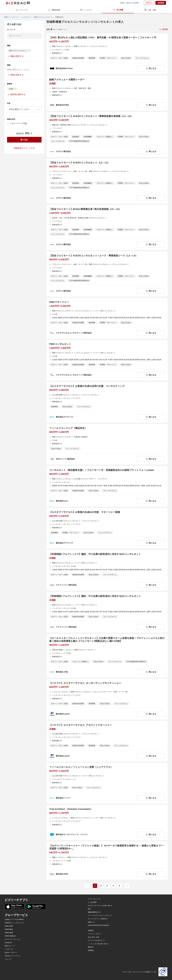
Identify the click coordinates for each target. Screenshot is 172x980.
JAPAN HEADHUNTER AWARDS (98, 925)
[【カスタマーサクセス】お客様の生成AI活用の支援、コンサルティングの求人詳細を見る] (107, 402)
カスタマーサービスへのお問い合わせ (100, 906)
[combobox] (24, 109)
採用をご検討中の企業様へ (130, 3)
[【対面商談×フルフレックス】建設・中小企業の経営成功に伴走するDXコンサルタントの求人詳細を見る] (107, 570)
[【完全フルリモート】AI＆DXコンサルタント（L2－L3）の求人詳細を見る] (107, 181)
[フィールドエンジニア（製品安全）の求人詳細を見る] (107, 444)
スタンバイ (8, 959)
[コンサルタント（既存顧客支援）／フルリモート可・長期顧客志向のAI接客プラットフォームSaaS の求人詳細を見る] (107, 486)
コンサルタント (26, 17)
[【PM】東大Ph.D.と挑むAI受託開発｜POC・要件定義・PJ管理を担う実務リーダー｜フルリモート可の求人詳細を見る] (107, 54)
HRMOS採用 (9, 926)
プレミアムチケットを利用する (98, 919)
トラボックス (9, 949)
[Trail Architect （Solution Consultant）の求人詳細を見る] (107, 822)
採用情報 (91, 950)
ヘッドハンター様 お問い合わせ (98, 944)
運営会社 (91, 947)
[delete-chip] (29, 51)
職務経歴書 (54, 10)
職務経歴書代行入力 (94, 912)
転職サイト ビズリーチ (11, 17)
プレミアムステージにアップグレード (100, 915)
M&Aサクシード (10, 946)
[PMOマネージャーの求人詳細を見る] (107, 318)
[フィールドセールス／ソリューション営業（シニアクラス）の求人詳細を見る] (107, 783)
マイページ (22, 10)
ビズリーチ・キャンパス (12, 939)
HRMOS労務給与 (10, 936)
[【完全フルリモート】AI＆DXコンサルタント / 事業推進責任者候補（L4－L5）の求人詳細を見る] (107, 135)
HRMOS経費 (9, 933)
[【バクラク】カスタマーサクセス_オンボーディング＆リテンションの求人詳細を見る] (107, 699)
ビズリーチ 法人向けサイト (97, 940)
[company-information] (93, 68)
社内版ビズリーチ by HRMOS (14, 919)
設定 (89, 909)
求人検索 (118, 10)
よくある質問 (92, 902)
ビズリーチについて (94, 899)
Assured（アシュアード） (13, 956)
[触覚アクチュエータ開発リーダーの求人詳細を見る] (107, 93)
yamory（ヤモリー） (11, 953)
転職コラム (91, 922)
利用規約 (91, 931)
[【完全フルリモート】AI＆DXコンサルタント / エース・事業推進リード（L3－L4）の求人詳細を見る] (107, 274)
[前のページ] (87, 886)
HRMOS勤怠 (9, 929)
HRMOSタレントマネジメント (14, 923)
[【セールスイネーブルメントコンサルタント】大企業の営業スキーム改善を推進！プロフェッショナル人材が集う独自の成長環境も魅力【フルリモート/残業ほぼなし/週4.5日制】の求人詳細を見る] (107, 656)
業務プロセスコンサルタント (43, 17)
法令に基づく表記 (94, 937)
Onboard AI (8, 943)
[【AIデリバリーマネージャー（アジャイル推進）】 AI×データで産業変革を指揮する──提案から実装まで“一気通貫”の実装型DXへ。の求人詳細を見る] (107, 861)
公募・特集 (150, 10)
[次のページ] (127, 886)
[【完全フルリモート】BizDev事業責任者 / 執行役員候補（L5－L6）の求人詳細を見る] (107, 227)
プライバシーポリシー (95, 934)
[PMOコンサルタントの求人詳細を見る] (107, 360)
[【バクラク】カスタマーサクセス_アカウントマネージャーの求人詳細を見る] (107, 741)
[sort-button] (163, 29)
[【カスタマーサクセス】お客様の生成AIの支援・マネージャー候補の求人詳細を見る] (107, 528)
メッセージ (86, 10)
